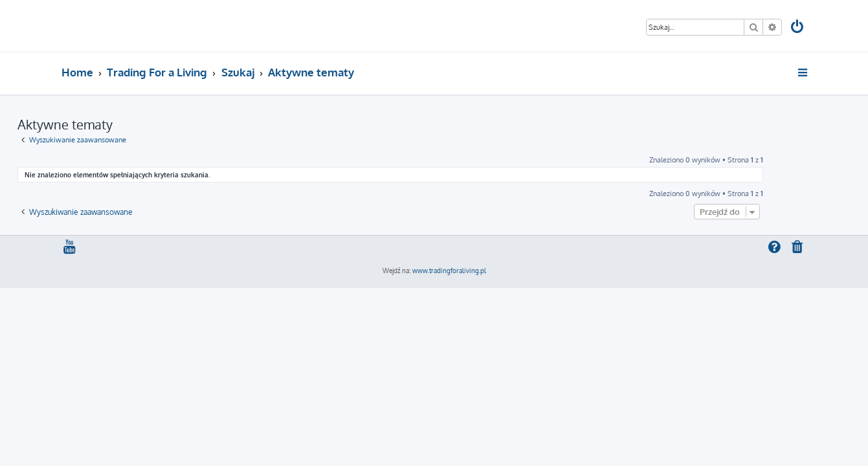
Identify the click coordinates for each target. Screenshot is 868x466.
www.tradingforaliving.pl (449, 271)
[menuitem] (797, 28)
